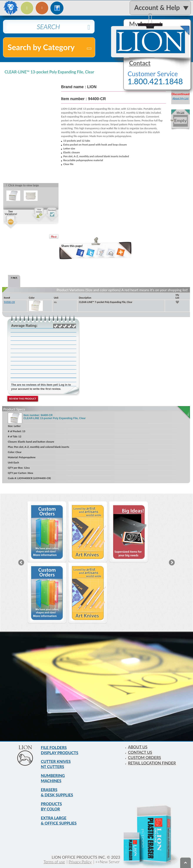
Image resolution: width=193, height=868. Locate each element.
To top (186, 863)
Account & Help (157, 7)
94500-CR (9, 302)
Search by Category (50, 47)
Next (172, 562)
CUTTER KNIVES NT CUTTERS (56, 764)
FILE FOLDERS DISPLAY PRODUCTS (60, 750)
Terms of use (54, 862)
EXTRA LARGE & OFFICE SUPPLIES (59, 821)
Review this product (23, 399)
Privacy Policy (80, 862)
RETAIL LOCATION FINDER (152, 762)
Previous (21, 562)
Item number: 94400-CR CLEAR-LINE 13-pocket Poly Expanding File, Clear (55, 417)
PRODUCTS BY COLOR (51, 807)
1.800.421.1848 (155, 81)
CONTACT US (140, 752)
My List (181, 112)
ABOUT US (138, 747)
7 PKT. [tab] (14, 278)
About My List (180, 98)
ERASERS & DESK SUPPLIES (57, 792)
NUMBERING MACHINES (53, 778)
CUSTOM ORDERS (145, 757)
